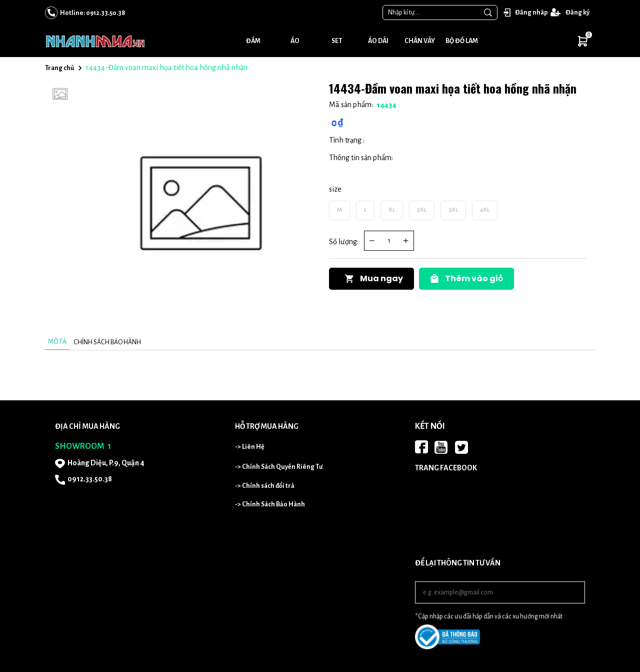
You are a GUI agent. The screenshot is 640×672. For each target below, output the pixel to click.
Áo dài (378, 41)
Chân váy (420, 41)
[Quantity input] (389, 241)
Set (337, 41)
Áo (295, 41)
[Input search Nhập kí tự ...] (431, 13)
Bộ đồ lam (462, 41)
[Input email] (500, 592)
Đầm (253, 41)
